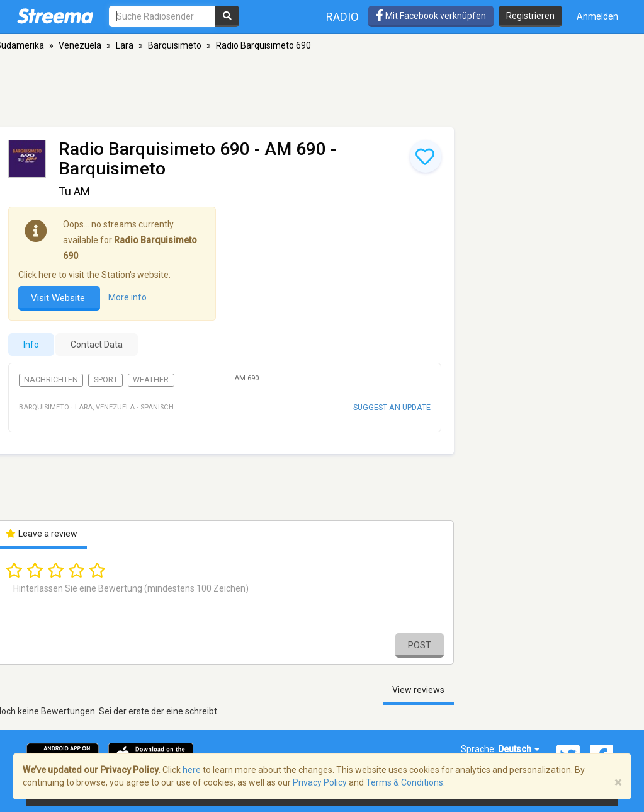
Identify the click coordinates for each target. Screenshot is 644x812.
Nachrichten (51, 380)
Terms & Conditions (404, 782)
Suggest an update (392, 407)
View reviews (418, 690)
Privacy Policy (320, 782)
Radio (342, 17)
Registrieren (530, 16)
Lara (125, 45)
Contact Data (97, 345)
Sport (106, 380)
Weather (151, 380)
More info (127, 298)
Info (31, 345)
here (192, 770)
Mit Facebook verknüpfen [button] (431, 16)
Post (420, 645)
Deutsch (519, 749)
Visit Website (59, 298)
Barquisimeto (175, 45)
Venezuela (80, 45)
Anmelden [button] (597, 16)
